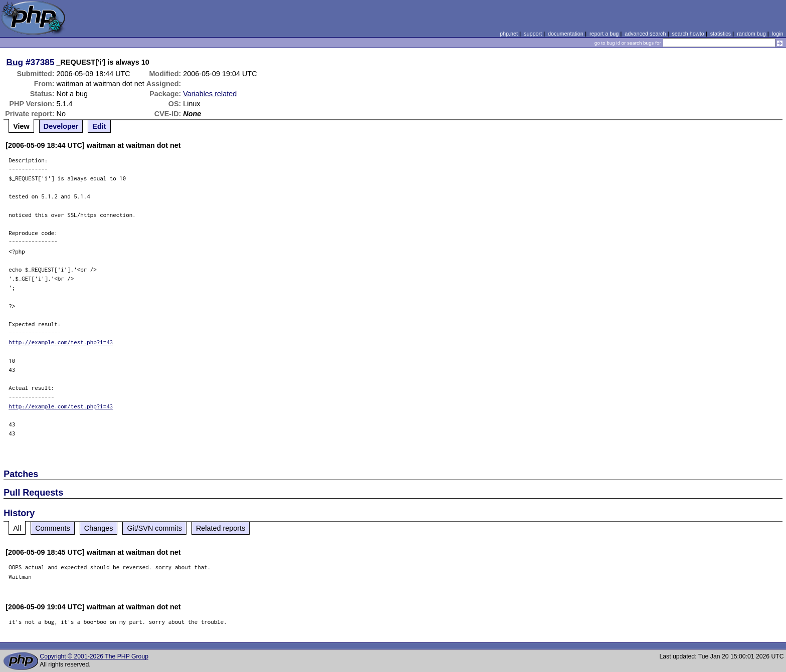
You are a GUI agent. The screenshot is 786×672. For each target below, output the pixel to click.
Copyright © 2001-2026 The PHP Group (94, 656)
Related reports (221, 528)
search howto (688, 34)
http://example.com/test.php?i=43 (61, 342)
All (17, 528)
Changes (99, 528)
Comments (53, 528)
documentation (566, 34)
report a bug (604, 34)
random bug (751, 34)
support (533, 34)
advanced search (645, 34)
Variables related (210, 94)
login (778, 34)
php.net (509, 34)
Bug (15, 62)
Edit (99, 126)
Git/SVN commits (154, 528)
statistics (721, 34)
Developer (61, 126)
